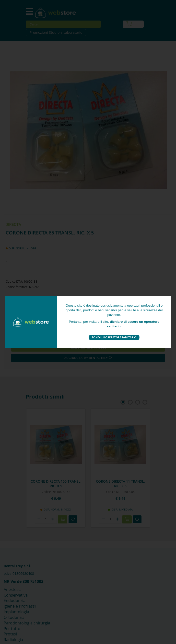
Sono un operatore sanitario (114, 337)
